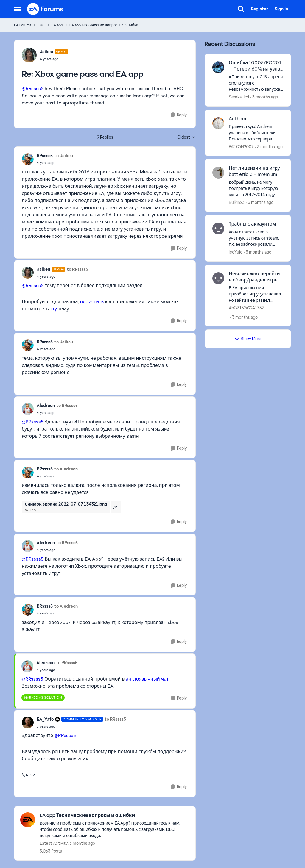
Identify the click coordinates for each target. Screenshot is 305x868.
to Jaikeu (64, 156)
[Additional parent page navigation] (41, 25)
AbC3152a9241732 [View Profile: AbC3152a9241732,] (246, 308)
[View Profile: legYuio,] (218, 229)
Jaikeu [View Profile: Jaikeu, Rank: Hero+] (46, 52)
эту (53, 309)
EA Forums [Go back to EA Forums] (23, 25)
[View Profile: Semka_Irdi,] (218, 67)
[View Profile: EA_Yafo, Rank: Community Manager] (28, 722)
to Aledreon (66, 469)
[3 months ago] (264, 97)
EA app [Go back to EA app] (57, 25)
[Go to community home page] (45, 9)
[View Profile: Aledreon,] (28, 409)
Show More (248, 339)
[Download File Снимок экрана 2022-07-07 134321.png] (116, 507)
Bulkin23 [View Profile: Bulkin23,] (237, 202)
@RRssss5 (33, 89)
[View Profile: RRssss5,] (28, 159)
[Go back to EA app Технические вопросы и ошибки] (115, 815)
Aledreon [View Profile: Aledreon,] (46, 406)
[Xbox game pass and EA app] (54, 59)
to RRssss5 (77, 269)
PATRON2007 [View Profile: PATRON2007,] (241, 146)
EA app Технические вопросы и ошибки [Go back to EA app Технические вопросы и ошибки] (104, 25)
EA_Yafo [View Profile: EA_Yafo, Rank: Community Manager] (45, 719)
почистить (92, 302)
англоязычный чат (147, 679)
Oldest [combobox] (186, 137)
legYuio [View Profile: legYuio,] (236, 252)
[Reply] (179, 115)
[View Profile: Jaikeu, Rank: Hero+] (29, 55)
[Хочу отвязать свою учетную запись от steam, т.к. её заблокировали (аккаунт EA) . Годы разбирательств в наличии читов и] (256, 238)
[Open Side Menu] (18, 9)
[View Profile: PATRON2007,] (218, 123)
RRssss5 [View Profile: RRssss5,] (45, 156)
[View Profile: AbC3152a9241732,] (218, 278)
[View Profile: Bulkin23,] (218, 173)
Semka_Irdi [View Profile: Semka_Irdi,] (239, 97)
